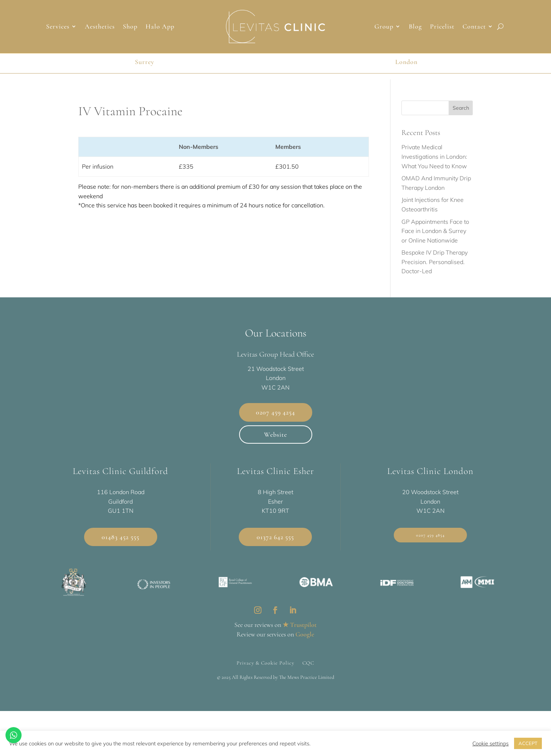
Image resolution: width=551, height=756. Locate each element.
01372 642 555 (275, 537)
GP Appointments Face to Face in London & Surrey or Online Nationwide (435, 231)
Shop (130, 27)
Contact (474, 27)
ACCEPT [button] (528, 743)
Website (275, 435)
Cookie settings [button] (490, 744)
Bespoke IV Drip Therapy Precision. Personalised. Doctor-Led (435, 262)
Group (384, 27)
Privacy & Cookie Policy (265, 663)
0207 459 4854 (430, 535)
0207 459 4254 (275, 412)
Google (305, 634)
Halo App (160, 27)
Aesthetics (100, 27)
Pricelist (442, 27)
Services (58, 27)
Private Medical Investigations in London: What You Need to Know (434, 156)
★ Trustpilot (300, 625)
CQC (308, 663)
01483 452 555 (120, 537)
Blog (415, 27)
